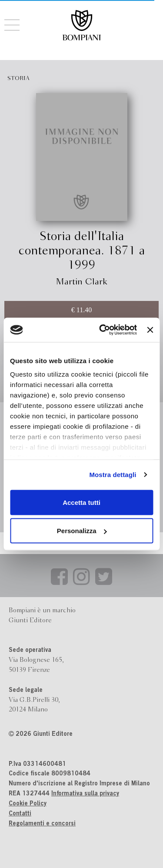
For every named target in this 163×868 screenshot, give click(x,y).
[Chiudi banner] (150, 330)
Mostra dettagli (113, 475)
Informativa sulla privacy (85, 794)
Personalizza (82, 531)
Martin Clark (81, 282)
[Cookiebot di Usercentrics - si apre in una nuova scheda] (102, 330)
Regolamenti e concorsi (42, 824)
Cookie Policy (28, 804)
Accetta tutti (81, 502)
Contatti (20, 814)
